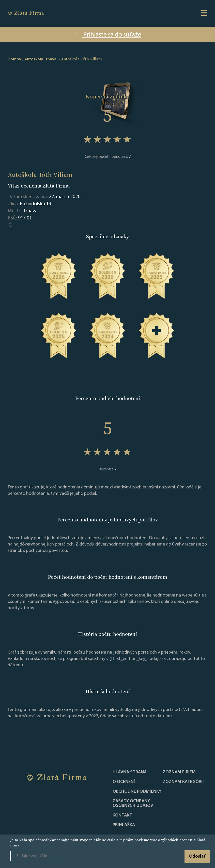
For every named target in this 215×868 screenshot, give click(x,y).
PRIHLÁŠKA (124, 825)
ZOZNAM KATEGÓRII (183, 782)
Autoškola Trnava (40, 59)
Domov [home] (14, 59)
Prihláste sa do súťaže (107, 35)
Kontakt (122, 815)
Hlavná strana (130, 772)
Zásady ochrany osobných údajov (133, 804)
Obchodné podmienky (137, 792)
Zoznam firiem (179, 772)
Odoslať (197, 856)
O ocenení (124, 782)
